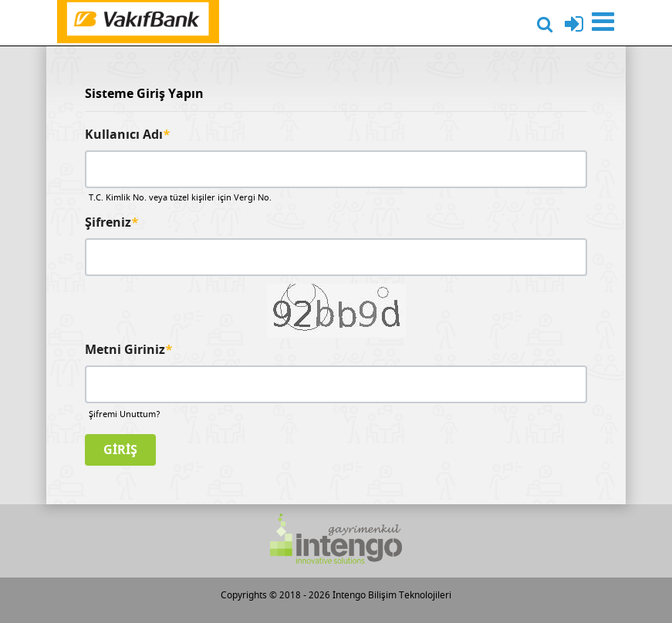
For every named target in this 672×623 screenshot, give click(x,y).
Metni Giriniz (129, 350)
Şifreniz (112, 223)
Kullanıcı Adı (128, 135)
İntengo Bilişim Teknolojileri (392, 595)
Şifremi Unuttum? (125, 414)
